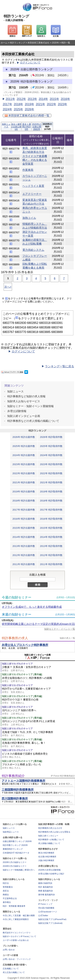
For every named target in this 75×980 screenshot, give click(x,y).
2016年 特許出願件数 (24, 519)
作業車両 (28, 170)
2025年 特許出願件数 (24, 446)
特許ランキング (17, 43)
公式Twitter (43, 915)
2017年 (7, 104)
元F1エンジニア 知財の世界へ (39, 712)
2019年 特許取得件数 (51, 492)
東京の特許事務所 (46, 853)
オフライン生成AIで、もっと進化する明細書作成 (32, 607)
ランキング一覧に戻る (60, 366)
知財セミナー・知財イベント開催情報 (30, 406)
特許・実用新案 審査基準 (14, 906)
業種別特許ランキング (13, 849)
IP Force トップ (45, 904)
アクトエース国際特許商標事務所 (23, 781)
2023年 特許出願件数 (24, 464)
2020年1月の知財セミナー (15, 862)
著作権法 (7, 902)
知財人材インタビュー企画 (24, 416)
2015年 (54, 99)
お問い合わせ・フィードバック (17, 959)
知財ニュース (6, 125)
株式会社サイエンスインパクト (17, 933)
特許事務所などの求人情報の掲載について (33, 421)
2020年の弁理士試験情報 (49, 870)
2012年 (21, 99)
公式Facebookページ (48, 912)
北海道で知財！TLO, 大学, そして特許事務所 (39, 734)
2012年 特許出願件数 (24, 555)
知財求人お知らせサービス (24, 401)
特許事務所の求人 (15, 638)
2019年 (29, 104)
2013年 (32, 99)
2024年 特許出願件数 (24, 455)
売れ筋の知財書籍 (46, 908)
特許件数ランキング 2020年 (15, 845)
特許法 (6, 883)
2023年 (62, 104)
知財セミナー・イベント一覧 (60, 629)
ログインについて (30, 63)
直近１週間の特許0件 (27, 127)
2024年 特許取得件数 (51, 455)
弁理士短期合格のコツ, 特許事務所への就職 (39, 680)
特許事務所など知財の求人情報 (26, 396)
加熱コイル (29, 218)
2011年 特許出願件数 (24, 564)
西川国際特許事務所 (15, 799)
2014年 (43, 99)
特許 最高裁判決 (46, 887)
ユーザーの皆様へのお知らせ (16, 940)
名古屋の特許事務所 (47, 857)
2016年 (65, 99)
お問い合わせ (9, 950)
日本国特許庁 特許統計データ (16, 853)
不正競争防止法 (10, 898)
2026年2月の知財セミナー (15, 866)
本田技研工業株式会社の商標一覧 (27, 116)
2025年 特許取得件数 (51, 446)
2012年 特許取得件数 (51, 555)
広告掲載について (11, 969)
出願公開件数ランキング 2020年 (17, 841)
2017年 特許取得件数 (51, 510)
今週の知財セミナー (17, 597)
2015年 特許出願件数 (24, 528)
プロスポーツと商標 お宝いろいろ (39, 766)
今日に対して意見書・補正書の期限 (19, 915)
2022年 (52, 104)
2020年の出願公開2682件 (37, 127)
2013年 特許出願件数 (24, 546)
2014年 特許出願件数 (24, 537)
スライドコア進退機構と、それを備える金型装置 (35, 160)
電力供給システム (33, 250)
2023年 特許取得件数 (51, 464)
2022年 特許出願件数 (24, 473)
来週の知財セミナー (17, 614)
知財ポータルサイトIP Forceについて (19, 936)
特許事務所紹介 (13, 776)
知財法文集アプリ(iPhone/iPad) (52, 919)
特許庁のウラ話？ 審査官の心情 (39, 701)
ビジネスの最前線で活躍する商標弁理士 (39, 755)
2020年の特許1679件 (47, 127)
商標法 (6, 895)
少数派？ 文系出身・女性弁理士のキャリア (39, 669)
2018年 (18, 104)
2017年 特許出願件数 (24, 510)
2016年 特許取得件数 (51, 519)
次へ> (8, 287)
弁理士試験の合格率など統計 (51, 874)
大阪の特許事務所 (46, 860)
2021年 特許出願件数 (24, 482)
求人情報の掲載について (49, 843)
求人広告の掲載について (14, 972)
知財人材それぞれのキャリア (17, 664)
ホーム (4, 43)
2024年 (7, 109)
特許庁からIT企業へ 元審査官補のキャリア (39, 690)
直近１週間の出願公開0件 (16, 127)
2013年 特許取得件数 (51, 546)
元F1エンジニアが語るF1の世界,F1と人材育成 (39, 723)
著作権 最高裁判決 (47, 895)
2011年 (10, 99)
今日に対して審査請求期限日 (16, 919)
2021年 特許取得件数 (51, 482)
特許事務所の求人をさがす (50, 828)
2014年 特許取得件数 (51, 537)
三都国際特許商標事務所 (18, 790)
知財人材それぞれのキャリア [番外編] (22, 674)
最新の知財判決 (45, 883)
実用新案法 (8, 887)
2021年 (40, 104)
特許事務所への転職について (51, 840)
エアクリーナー (32, 194)
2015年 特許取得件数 (51, 528)
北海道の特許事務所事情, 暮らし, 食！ (39, 745)
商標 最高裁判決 (46, 891)
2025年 (18, 109)
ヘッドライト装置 (33, 186)
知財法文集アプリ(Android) (50, 923)
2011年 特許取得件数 (51, 564)
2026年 (29, 109)
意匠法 (6, 891)
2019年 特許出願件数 (24, 492)
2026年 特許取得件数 (51, 437)
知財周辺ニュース (11, 832)
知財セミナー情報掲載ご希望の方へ (19, 870)
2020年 (55, 43)
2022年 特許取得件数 (51, 473)
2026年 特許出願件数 (24, 437)
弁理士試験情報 (17, 411)
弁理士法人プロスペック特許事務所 (25, 645)
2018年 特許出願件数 (24, 501)
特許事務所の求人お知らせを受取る (54, 832)
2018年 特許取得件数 (51, 501)
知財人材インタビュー (48, 836)
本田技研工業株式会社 (38, 43)
